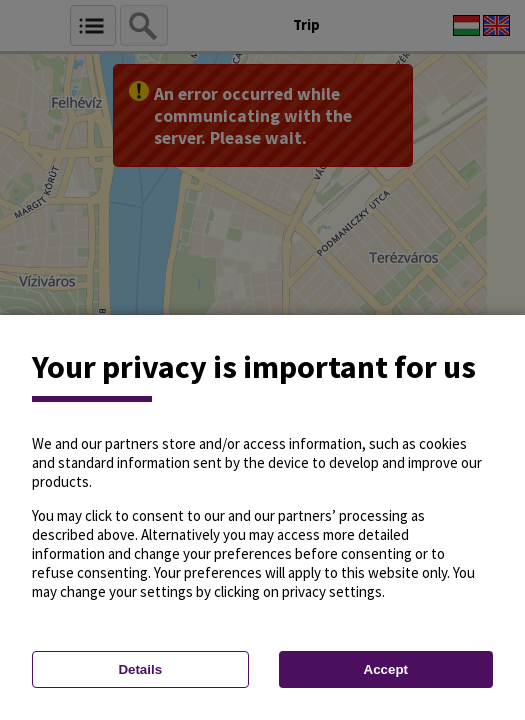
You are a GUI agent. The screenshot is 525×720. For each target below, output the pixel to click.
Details (140, 669)
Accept (386, 669)
